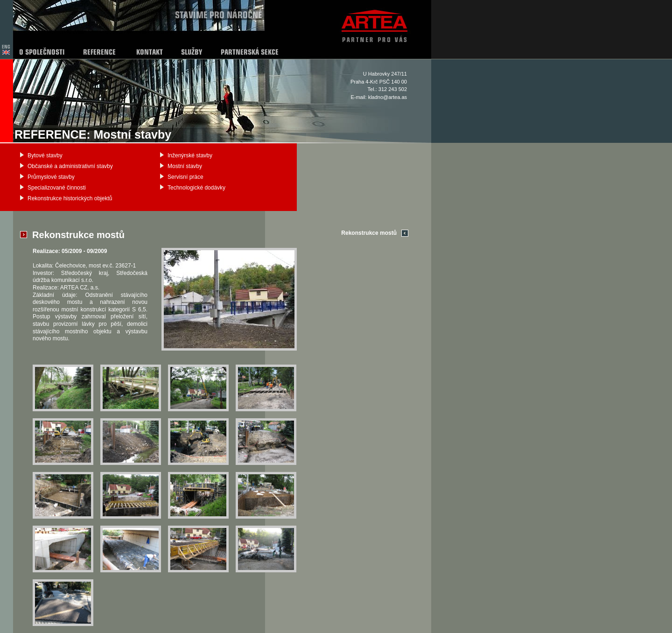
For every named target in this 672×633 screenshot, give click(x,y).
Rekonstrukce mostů (369, 233)
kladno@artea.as (388, 97)
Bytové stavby (45, 155)
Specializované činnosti (57, 188)
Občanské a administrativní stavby (70, 166)
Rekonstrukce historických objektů (70, 198)
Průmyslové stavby (51, 177)
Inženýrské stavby (190, 155)
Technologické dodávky (196, 188)
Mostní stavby (185, 166)
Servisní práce (185, 177)
